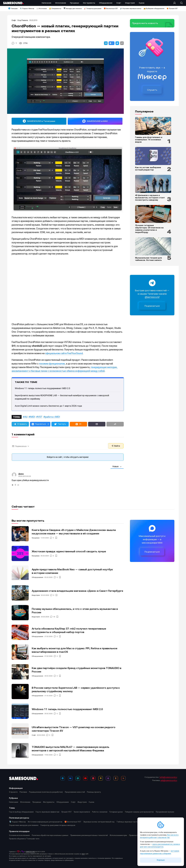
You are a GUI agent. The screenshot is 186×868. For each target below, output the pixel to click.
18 (54, 617)
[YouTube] (85, 778)
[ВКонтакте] (70, 778)
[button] (106, 43)
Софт (14, 20)
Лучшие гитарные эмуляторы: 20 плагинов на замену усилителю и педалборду (149, 229)
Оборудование (38, 577)
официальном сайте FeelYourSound (64, 353)
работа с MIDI (53, 417)
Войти (116, 446)
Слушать (152, 90)
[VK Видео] (93, 778)
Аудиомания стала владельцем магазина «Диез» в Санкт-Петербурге (77, 591)
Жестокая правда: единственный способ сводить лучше (69, 551)
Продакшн (36, 538)
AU (26, 417)
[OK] (116, 778)
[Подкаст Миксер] (108, 778)
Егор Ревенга (23, 20)
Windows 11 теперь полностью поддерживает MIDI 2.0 (42, 388)
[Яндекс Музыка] (101, 778)
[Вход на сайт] (175, 3)
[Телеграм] (63, 778)
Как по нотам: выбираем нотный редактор (148, 169)
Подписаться (152, 306)
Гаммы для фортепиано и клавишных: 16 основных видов (149, 140)
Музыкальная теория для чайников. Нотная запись (148, 259)
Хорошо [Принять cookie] (161, 860)
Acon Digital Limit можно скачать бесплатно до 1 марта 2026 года (48, 406)
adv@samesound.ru (169, 780)
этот (83, 854)
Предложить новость (145, 23)
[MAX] (78, 778)
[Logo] (13, 3)
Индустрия (36, 595)
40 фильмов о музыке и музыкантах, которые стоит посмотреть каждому (150, 198)
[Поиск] (180, 3)
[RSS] (123, 778)
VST (40, 417)
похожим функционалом (52, 364)
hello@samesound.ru (168, 777)
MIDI (33, 417)
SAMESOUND (30, 852)
